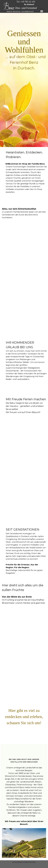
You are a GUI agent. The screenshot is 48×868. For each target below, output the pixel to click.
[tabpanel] (26, 2)
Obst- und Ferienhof (26, 8)
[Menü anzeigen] (42, 11)
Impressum (18, 862)
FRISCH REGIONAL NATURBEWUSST (20, 12)
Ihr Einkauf (29, 4)
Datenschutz (30, 862)
